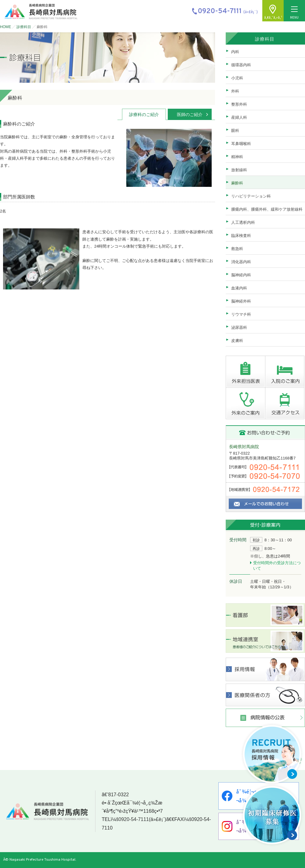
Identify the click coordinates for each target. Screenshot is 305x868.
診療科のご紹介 (144, 114)
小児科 (237, 78)
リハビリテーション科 (251, 196)
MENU (294, 13)
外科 (235, 91)
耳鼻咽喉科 (241, 144)
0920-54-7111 (134, 820)
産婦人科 (239, 117)
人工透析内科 (243, 222)
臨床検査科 (241, 236)
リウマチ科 (241, 314)
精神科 (237, 157)
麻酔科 (237, 183)
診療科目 (24, 27)
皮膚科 (237, 341)
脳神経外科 (241, 301)
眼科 (235, 131)
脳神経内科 (241, 275)
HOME (5, 27)
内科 (235, 52)
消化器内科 (241, 262)
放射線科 (239, 170)
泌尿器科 (239, 327)
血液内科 (239, 288)
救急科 (237, 249)
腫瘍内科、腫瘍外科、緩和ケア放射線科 (267, 209)
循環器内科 (241, 65)
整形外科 (239, 104)
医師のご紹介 (190, 114)
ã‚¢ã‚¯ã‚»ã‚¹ (273, 17)
